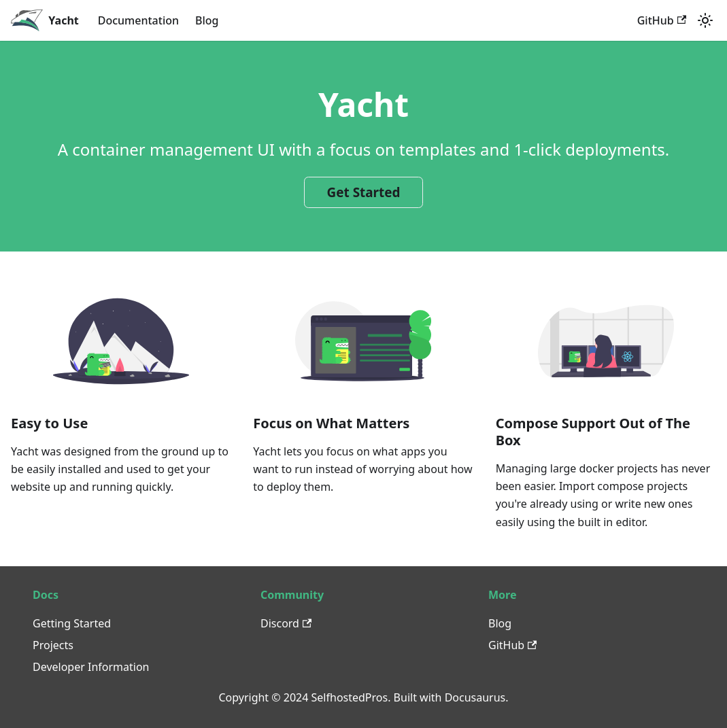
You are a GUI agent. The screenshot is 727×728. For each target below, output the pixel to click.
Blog (207, 20)
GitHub (662, 20)
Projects (53, 645)
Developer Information (91, 667)
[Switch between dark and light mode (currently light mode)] (705, 20)
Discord (286, 623)
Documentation (138, 20)
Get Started (364, 192)
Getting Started (72, 623)
